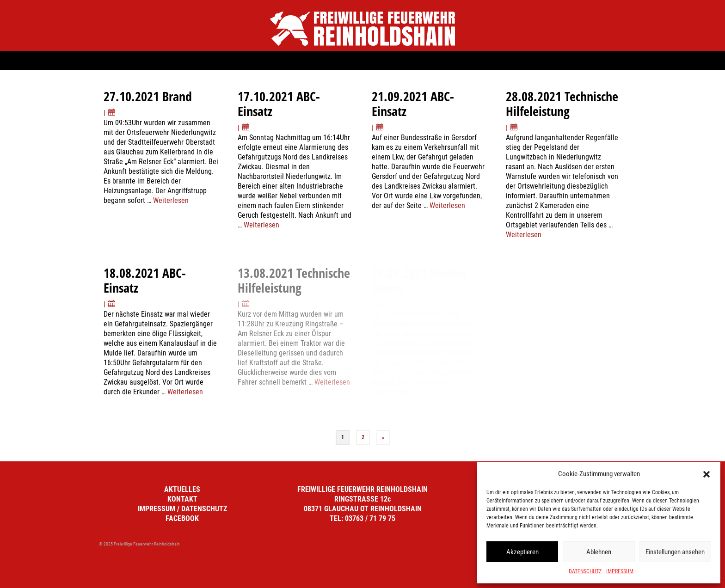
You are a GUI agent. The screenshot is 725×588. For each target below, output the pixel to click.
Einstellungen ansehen (675, 552)
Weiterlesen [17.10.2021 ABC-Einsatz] (261, 225)
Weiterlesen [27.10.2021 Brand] (171, 200)
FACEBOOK (182, 518)
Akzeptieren (522, 552)
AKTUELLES (182, 489)
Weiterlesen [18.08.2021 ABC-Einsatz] (185, 392)
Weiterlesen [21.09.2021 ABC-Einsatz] (447, 205)
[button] (707, 474)
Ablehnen (599, 552)
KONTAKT (182, 499)
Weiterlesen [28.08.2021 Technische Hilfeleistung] (524, 235)
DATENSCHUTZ (585, 571)
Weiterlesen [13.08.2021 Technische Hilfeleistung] (332, 382)
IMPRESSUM (620, 571)
